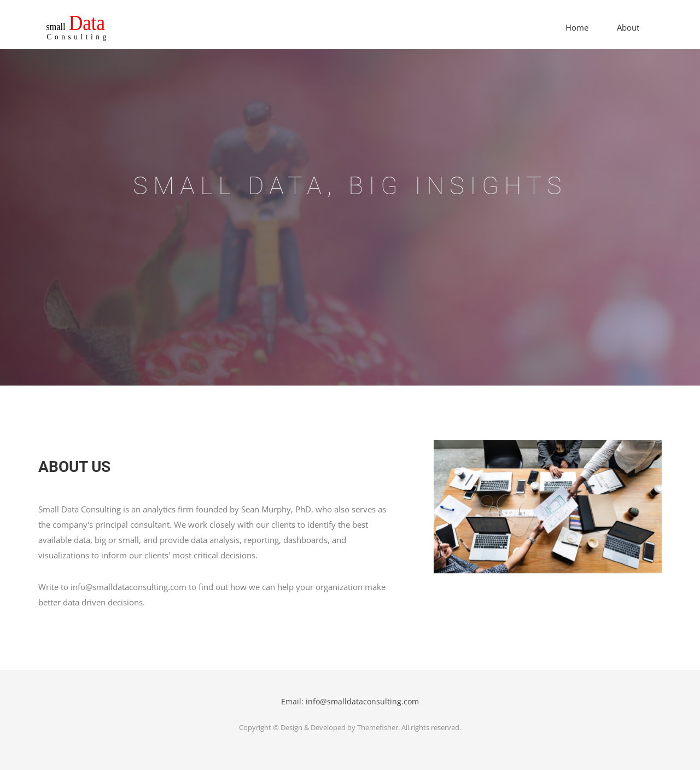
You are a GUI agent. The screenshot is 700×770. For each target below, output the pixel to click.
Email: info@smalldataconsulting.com (350, 701)
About (628, 27)
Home (577, 27)
